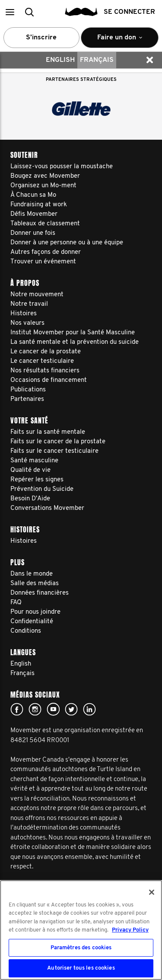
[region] (81, 930)
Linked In (89, 709)
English (60, 60)
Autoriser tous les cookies (81, 968)
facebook (17, 709)
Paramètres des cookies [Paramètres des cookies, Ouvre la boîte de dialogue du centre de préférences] (81, 948)
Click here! (35, 709)
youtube (53, 709)
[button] (10, 12)
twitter (71, 709)
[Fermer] (152, 892)
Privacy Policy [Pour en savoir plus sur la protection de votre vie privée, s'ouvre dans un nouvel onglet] (130, 930)
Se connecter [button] (129, 12)
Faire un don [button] (120, 41)
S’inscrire (41, 38)
